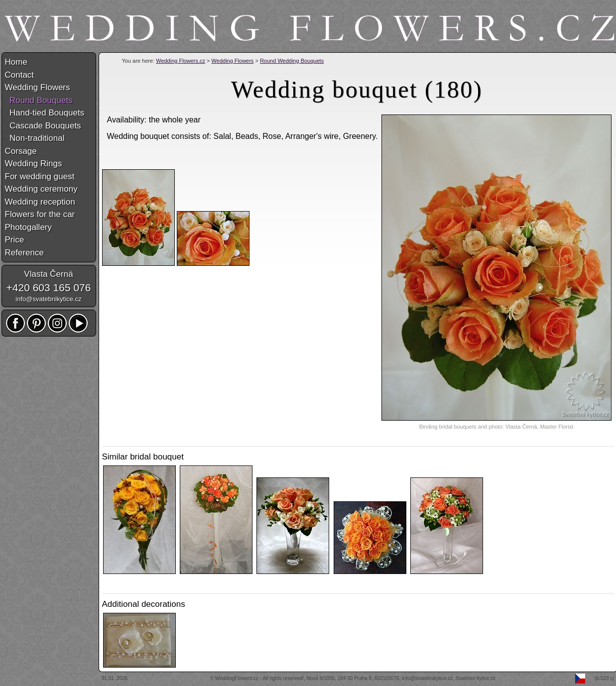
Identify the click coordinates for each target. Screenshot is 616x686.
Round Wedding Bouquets (292, 61)
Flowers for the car (40, 214)
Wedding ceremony (41, 189)
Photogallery (29, 227)
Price (15, 240)
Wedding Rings (34, 164)
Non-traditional (35, 138)
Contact (20, 75)
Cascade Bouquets (43, 126)
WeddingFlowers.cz (237, 678)
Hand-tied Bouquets (45, 113)
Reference (24, 253)
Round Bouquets (39, 100)
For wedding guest (40, 176)
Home (16, 62)
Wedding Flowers (233, 61)
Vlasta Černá (48, 274)
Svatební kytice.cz (476, 678)
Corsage (21, 151)
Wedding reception (40, 202)
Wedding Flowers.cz (181, 61)
